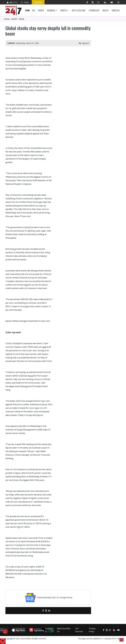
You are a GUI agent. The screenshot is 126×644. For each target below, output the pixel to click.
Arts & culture (79, 10)
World (41, 10)
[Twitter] (93, 2)
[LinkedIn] (105, 2)
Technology (94, 10)
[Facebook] (87, 2)
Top (122, 640)
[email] (39, 611)
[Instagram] (98, 2)
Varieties (116, 10)
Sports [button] (63, 10)
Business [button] (51, 10)
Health (105, 10)
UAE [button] (33, 10)
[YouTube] (112, 2)
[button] (118, 2)
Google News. (66, 597)
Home (28, 10)
